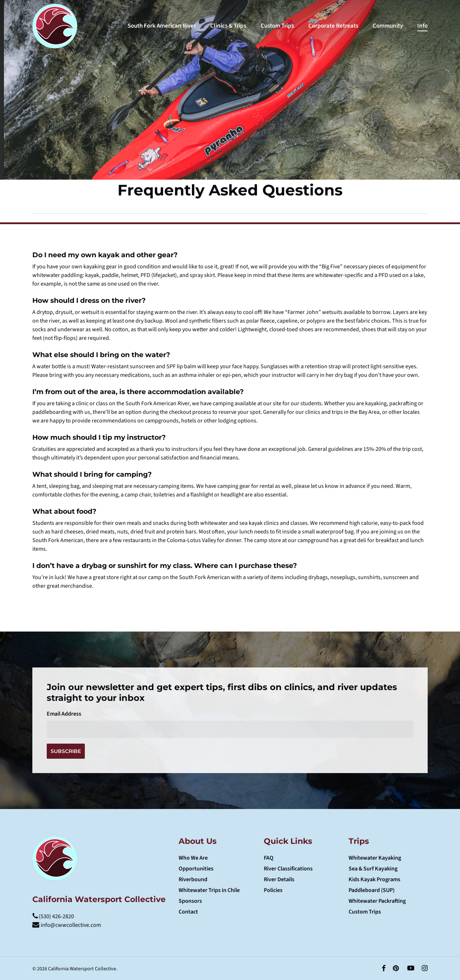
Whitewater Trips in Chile (209, 890)
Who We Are (193, 858)
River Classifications (288, 869)
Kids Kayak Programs (374, 879)
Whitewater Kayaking (375, 858)
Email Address (64, 714)
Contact (188, 912)
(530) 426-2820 (53, 916)
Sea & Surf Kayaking (373, 869)
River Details (279, 879)
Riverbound (193, 879)
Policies (273, 890)
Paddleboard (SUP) (372, 890)
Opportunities (196, 869)
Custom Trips (365, 912)
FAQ (269, 858)
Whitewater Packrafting (377, 901)
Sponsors (190, 901)
